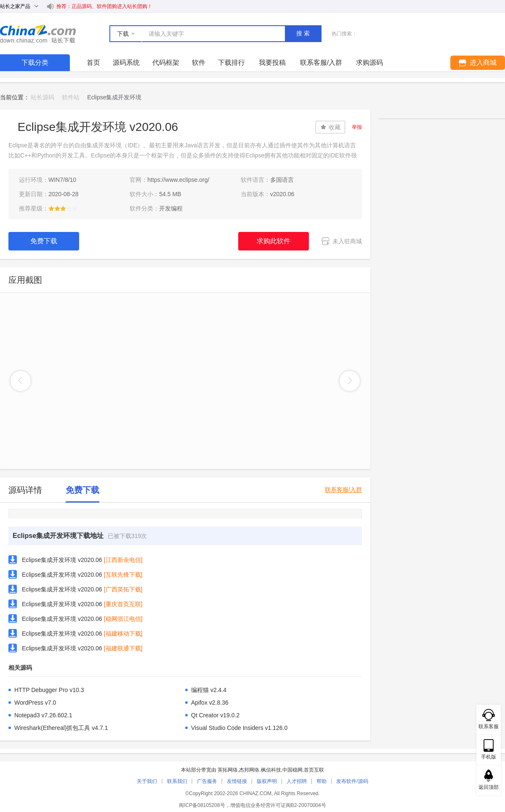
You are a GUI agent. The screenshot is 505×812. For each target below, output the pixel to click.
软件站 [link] (71, 97)
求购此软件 (274, 241)
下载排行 (231, 63)
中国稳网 (292, 770)
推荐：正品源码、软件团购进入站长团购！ (104, 6)
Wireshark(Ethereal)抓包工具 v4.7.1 (61, 728)
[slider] (63, 208)
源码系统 (126, 63)
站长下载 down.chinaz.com (38, 34)
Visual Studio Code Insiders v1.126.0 (239, 728)
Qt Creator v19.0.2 (215, 715)
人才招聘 (297, 781)
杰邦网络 (249, 770)
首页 (93, 63)
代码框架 (166, 63)
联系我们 (177, 781)
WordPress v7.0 (35, 703)
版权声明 (267, 781)
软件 (199, 63)
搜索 (304, 33)
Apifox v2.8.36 (210, 703)
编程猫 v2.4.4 (209, 690)
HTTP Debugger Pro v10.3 (49, 690)
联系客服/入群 (343, 490)
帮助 (322, 781)
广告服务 (207, 781)
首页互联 (314, 770)
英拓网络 (228, 770)
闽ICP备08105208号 (202, 805)
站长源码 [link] (43, 97)
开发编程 (171, 208)
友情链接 (237, 781)
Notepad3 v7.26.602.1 (43, 715)
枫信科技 (271, 770)
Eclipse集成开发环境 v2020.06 (62, 560)
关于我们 (147, 781)
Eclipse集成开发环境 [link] (114, 97)
